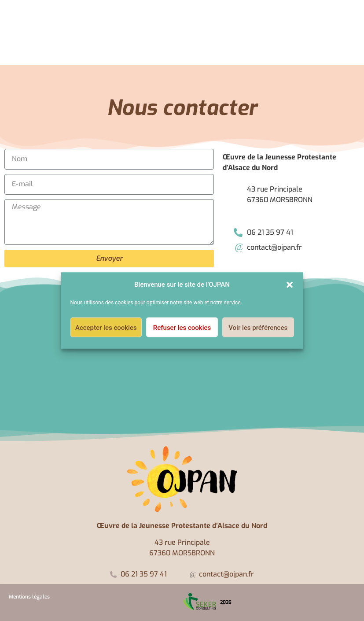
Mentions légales (29, 597)
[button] (290, 285)
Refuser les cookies (182, 327)
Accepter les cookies (106, 327)
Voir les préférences (258, 327)
